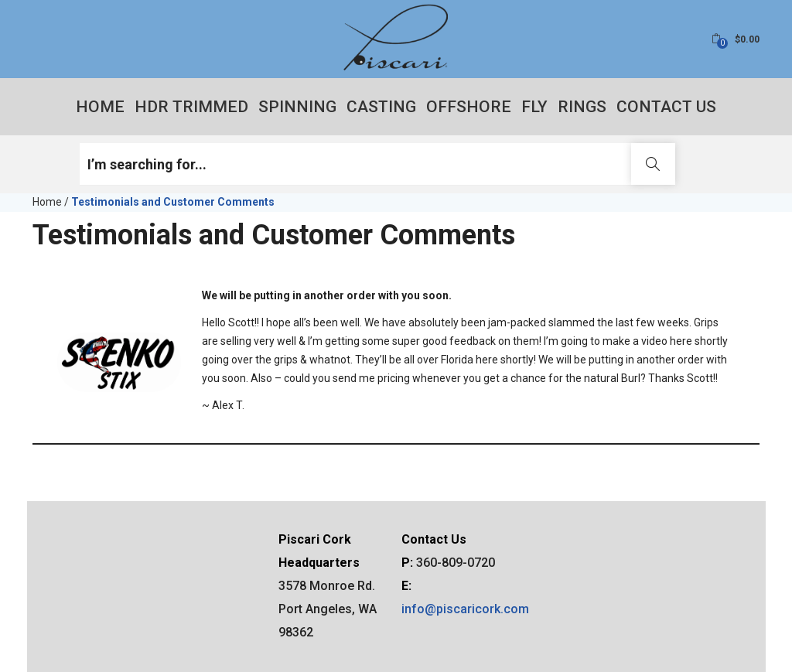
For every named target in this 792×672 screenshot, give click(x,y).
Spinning (297, 107)
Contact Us (666, 107)
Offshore (469, 107)
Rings (582, 107)
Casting (381, 107)
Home (100, 107)
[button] (736, 39)
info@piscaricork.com (465, 609)
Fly (534, 107)
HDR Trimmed (191, 107)
